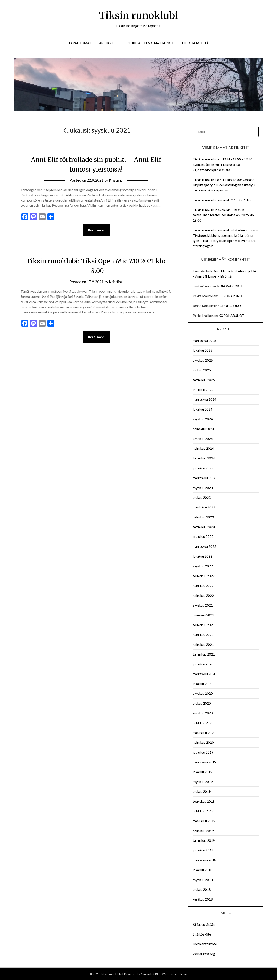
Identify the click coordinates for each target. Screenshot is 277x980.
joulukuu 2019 (203, 752)
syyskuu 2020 (203, 693)
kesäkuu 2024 (203, 439)
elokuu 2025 (202, 370)
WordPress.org (204, 954)
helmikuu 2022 (203, 596)
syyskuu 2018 (203, 880)
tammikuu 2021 (204, 654)
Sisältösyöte (202, 934)
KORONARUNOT (230, 286)
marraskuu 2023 (205, 478)
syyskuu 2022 (203, 566)
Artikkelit (109, 43)
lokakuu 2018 (203, 870)
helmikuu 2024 (203, 448)
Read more (96, 230)
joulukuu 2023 (203, 468)
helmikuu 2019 (203, 831)
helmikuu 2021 (203, 645)
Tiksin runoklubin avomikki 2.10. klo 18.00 (223, 200)
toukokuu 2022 (204, 576)
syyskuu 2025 (203, 360)
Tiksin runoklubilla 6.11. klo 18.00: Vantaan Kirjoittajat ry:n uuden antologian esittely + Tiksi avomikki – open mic (224, 185)
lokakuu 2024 (203, 409)
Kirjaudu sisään (204, 924)
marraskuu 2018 (205, 860)
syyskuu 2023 (203, 488)
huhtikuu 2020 (203, 723)
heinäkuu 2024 (203, 429)
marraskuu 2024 (205, 399)
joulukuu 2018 (203, 850)
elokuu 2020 (202, 703)
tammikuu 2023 (204, 527)
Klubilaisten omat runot (150, 43)
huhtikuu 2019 (203, 811)
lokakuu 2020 (203, 684)
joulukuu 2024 (203, 390)
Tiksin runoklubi (139, 15)
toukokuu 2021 (204, 625)
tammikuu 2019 (204, 840)
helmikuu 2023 (203, 517)
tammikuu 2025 (204, 380)
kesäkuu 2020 (203, 713)
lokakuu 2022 (203, 556)
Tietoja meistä (195, 43)
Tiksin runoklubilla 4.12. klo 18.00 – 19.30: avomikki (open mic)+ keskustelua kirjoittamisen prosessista (223, 164)
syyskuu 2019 (203, 782)
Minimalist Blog (151, 974)
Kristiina (116, 180)
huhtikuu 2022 (203, 586)
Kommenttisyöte (205, 944)
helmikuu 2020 (203, 742)
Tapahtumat (80, 43)
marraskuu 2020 (205, 674)
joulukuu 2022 (203, 537)
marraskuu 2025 (205, 341)
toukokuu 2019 (204, 801)
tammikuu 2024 (204, 458)
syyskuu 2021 (203, 605)
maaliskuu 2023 (204, 507)
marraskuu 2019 (205, 762)
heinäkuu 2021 (203, 615)
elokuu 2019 (202, 791)
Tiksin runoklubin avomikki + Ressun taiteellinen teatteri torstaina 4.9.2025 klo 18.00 (223, 215)
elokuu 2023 (202, 497)
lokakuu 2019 (203, 772)
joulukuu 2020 (203, 664)
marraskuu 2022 (205, 546)
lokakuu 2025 (203, 350)
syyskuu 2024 (203, 419)
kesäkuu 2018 (203, 899)
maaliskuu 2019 (204, 821)
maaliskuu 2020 (204, 733)
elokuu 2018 (202, 889)
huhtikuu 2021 (203, 635)
